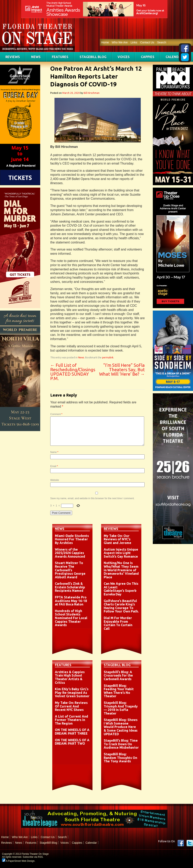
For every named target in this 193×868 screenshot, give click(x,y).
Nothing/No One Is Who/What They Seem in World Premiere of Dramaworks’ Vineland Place (121, 570)
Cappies (148, 57)
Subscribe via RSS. (33, 857)
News (36, 57)
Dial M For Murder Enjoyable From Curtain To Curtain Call (118, 623)
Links (134, 42)
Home (105, 42)
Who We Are (120, 42)
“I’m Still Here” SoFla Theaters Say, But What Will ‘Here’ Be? (122, 370)
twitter (190, 843)
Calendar (174, 57)
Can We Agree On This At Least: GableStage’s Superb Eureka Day (121, 589)
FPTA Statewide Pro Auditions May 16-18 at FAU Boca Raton (71, 601)
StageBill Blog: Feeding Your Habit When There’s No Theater (119, 691)
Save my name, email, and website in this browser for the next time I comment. (92, 498)
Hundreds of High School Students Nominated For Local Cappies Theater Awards (71, 618)
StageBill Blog (93, 57)
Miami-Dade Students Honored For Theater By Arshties (72, 539)
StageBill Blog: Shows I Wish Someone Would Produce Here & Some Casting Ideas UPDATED (121, 727)
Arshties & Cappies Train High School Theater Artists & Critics (70, 677)
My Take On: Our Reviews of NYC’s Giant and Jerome (118, 539)
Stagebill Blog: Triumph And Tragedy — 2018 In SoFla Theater (121, 708)
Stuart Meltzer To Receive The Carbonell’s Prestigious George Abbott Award (70, 570)
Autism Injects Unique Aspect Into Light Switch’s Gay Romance (121, 553)
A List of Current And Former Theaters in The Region (71, 720)
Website (55, 480)
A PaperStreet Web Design (18, 861)
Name (54, 452)
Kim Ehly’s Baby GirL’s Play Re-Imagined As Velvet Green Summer (72, 693)
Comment (56, 414)
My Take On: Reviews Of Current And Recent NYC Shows (71, 706)
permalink (108, 357)
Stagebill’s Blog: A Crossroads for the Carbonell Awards (118, 675)
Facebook (181, 843)
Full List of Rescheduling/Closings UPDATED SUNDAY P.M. (73, 372)
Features (60, 57)
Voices (124, 57)
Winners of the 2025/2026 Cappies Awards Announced (70, 553)
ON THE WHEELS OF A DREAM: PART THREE (72, 732)
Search (162, 42)
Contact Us (147, 42)
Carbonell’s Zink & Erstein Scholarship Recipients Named (70, 587)
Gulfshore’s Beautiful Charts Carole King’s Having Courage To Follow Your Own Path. (121, 606)
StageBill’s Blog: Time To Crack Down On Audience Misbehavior (121, 744)
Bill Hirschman (92, 93)
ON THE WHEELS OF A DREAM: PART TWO (72, 742)
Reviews (13, 57)
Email (54, 466)
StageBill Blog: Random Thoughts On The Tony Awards (120, 758)
